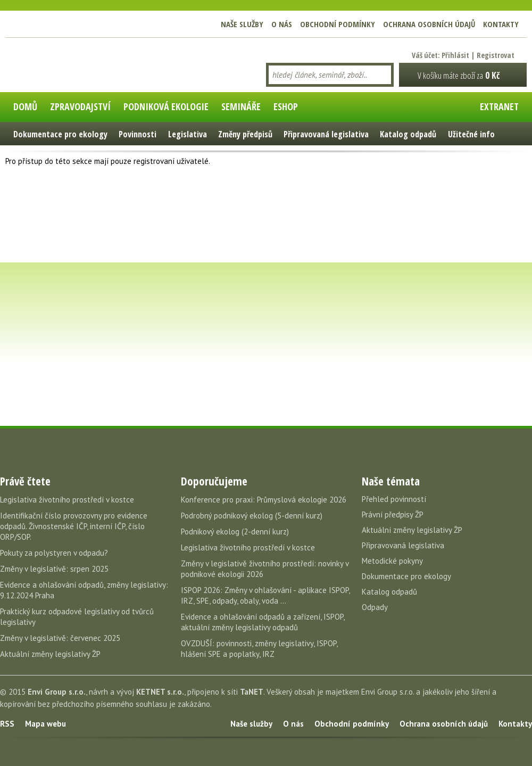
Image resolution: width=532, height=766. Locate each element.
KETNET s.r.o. (160, 692)
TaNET (252, 692)
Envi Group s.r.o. (57, 692)
